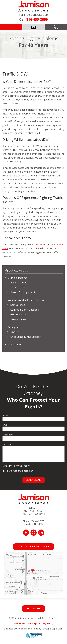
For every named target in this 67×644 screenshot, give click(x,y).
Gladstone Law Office (34, 549)
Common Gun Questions (25, 310)
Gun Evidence (18, 314)
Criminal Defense (18, 278)
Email (5, 425)
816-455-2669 (37, 19)
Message (7, 444)
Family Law (14, 327)
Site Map (32, 626)
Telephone (8, 435)
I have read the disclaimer (19, 473)
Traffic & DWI (18, 287)
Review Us (33, 611)
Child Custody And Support (26, 337)
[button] (11, 27)
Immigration (15, 345)
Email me (41, 245)
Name (6, 415)
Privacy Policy (22, 468)
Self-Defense (18, 305)
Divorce (15, 332)
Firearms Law (18, 319)
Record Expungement (23, 292)
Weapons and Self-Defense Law (26, 300)
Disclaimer (8, 468)
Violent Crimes (19, 283)
